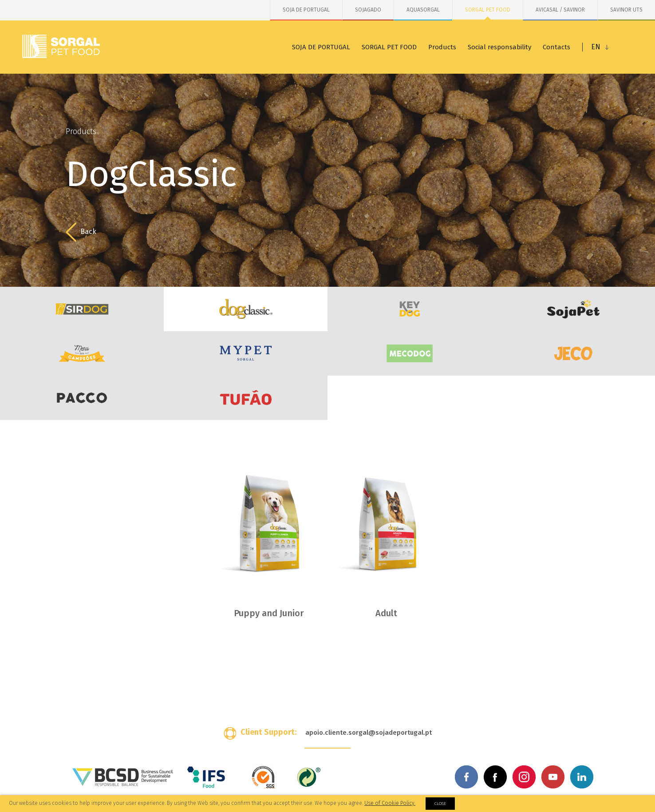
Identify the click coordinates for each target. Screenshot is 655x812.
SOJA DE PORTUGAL (306, 10)
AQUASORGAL (423, 10)
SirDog (82, 309)
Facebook (466, 777)
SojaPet (573, 309)
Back (81, 232)
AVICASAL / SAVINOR (560, 10)
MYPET (246, 353)
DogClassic (246, 309)
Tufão (246, 398)
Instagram (524, 777)
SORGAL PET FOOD (488, 10)
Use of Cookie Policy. (390, 803)
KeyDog (409, 309)
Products (442, 47)
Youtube (553, 777)
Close (440, 804)
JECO (573, 353)
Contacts (556, 47)
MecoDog (409, 353)
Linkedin (582, 777)
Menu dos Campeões (82, 353)
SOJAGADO (368, 10)
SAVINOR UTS (626, 10)
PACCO (82, 398)
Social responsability (499, 47)
